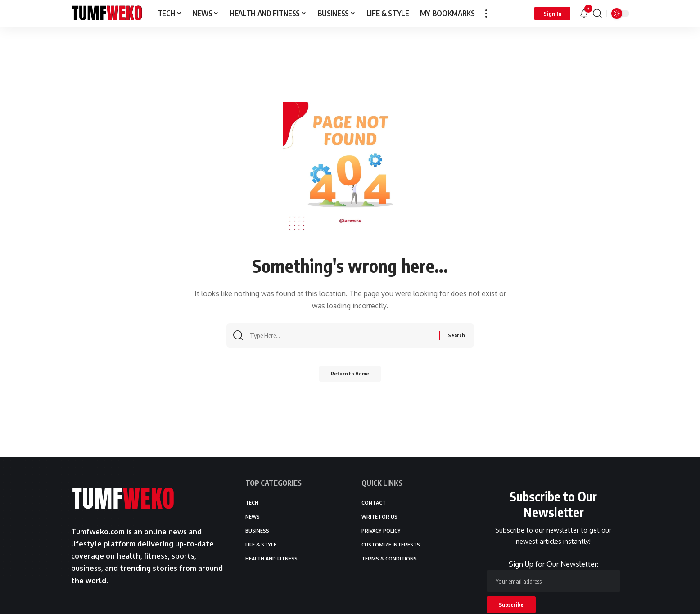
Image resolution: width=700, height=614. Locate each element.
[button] (486, 14)
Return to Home (350, 377)
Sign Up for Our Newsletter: (553, 576)
